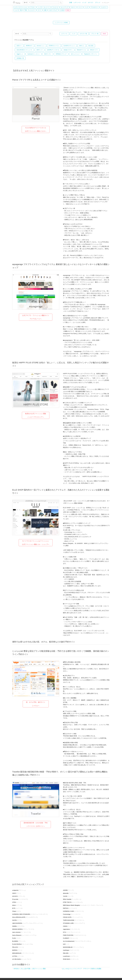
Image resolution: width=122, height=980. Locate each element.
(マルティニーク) (71, 950)
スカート (73, 7)
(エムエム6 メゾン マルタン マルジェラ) (83, 905)
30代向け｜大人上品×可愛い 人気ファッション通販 (30, 969)
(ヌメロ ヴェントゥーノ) (71, 932)
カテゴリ (91, 2)
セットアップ (65, 7)
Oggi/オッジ (20, 54)
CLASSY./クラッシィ (69, 46)
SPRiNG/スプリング (61, 54)
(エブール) (17, 905)
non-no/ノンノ (41, 46)
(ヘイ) (66, 944)
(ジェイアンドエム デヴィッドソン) (27, 923)
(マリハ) (17, 950)
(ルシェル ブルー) (22, 959)
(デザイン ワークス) (23, 929)
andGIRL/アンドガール (53, 50)
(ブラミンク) (19, 941)
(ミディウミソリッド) (23, 953)
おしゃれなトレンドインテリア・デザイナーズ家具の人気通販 (82, 969)
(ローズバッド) (71, 959)
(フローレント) (70, 938)
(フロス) (16, 938)
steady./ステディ (68, 50)
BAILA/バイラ (94, 50)
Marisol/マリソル (81, 50)
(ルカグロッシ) (71, 956)
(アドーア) (68, 890)
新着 (71, 2)
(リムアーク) (69, 953)
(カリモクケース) (73, 911)
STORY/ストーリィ (54, 46)
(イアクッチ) (19, 896)
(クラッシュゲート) (73, 917)
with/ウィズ (40, 50)
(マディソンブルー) (73, 947)
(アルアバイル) (70, 893)
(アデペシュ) (19, 890)
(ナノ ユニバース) (21, 932)
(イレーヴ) (68, 896)
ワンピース (55, 7)
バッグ (86, 7)
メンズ (84, 2)
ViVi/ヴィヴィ (48, 54)
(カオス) (16, 911)
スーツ (40, 10)
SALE (68, 10)
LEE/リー (19, 46)
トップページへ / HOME (61, 23)
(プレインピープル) (22, 944)
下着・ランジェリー (30, 10)
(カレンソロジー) (72, 914)
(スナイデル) (18, 926)
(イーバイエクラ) (20, 899)
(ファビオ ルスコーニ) (74, 935)
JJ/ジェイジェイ (75, 54)
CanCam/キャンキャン (34, 54)
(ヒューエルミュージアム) (24, 935)
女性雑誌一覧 (20, 58)
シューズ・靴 (18, 10)
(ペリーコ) (18, 947)
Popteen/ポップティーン (91, 54)
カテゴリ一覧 (83, 34)
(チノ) (67, 926)
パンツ (80, 7)
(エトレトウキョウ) (73, 902)
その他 (62, 10)
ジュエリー (104, 7)
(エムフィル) (17, 908)
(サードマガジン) (73, 920)
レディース (77, 2)
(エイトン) (17, 902)
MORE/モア (29, 46)
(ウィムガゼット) (72, 899)
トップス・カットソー (44, 7)
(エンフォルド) (70, 908)
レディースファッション (21, 7)
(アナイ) (17, 893)
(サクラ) (17, 920)
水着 (45, 10)
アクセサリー (94, 7)
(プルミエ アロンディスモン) (77, 941)
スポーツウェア (53, 10)
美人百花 (91, 46)
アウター (33, 7)
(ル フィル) (18, 956)
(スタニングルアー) (74, 923)
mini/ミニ (82, 46)
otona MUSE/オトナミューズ (24, 50)
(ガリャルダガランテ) (25, 917)
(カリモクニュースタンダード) (30, 914)
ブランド (98, 2)
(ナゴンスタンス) (71, 929)
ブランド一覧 (95, 34)
